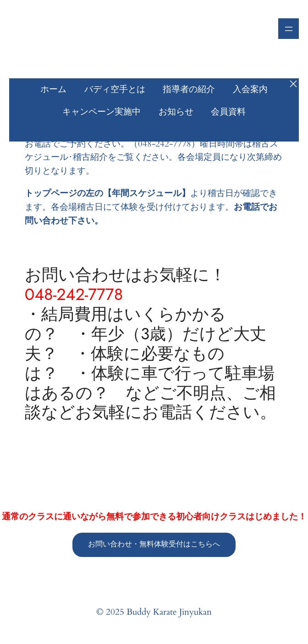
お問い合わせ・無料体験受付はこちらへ (154, 544)
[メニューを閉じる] (293, 84)
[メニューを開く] (289, 29)
